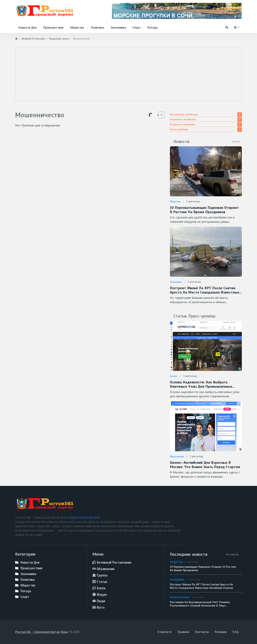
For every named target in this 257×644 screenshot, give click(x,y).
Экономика (176, 282)
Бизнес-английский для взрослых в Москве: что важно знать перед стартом (205, 465)
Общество (175, 202)
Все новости (232, 554)
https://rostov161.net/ (84, 518)
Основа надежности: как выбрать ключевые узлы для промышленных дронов (201, 384)
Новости (236, 142)
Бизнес (174, 376)
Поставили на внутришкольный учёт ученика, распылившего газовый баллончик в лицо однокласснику (200, 604)
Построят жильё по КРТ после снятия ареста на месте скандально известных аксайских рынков (205, 290)
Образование (177, 457)
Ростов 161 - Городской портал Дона (41, 632)
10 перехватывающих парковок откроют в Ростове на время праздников (204, 210)
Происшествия (179, 597)
